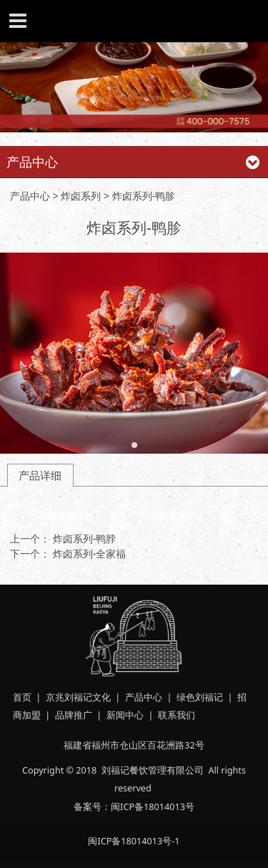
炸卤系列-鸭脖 (85, 538)
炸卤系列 (82, 196)
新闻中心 (125, 715)
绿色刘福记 (200, 697)
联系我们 (177, 715)
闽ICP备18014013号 (153, 806)
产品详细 (40, 475)
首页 (22, 697)
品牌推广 (74, 715)
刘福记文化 (88, 697)
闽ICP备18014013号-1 (134, 841)
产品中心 (30, 196)
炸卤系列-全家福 (90, 554)
